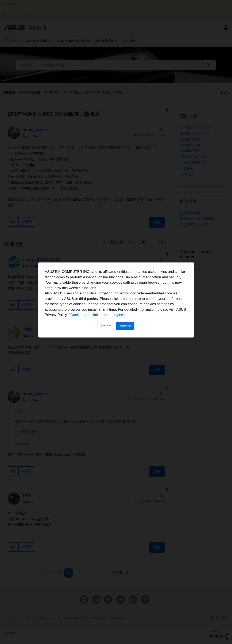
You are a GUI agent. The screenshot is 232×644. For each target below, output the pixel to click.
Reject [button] (106, 348)
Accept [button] (126, 348)
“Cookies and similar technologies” (129, 337)
